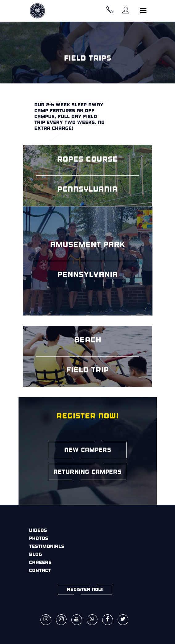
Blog (35, 555)
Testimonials (47, 547)
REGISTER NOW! (85, 590)
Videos (38, 531)
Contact (40, 571)
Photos (39, 539)
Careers (40, 563)
